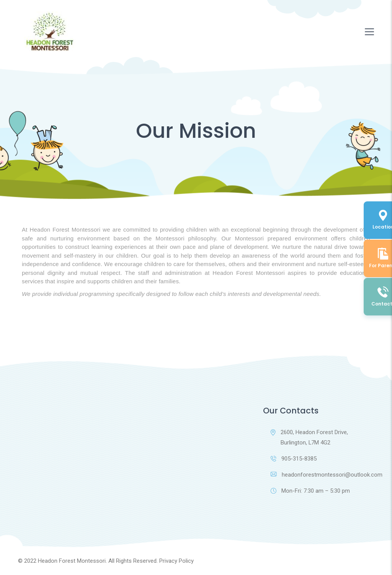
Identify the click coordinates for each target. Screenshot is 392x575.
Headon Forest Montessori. (72, 561)
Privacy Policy (176, 561)
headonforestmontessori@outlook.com (322, 475)
